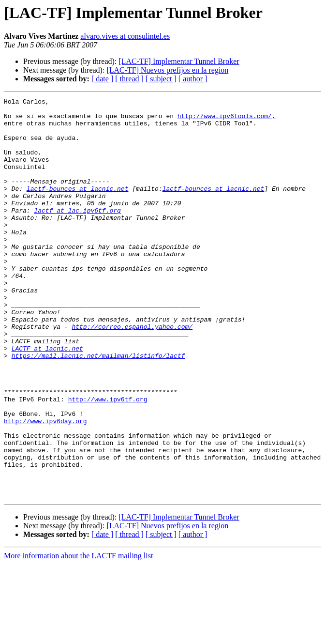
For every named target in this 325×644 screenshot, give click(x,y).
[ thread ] (129, 79)
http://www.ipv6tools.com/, (227, 120)
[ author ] (193, 79)
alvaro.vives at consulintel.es (125, 36)
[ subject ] (161, 79)
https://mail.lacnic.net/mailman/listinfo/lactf (98, 408)
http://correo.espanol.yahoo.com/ (132, 373)
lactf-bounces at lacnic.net (78, 207)
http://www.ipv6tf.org (108, 460)
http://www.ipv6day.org (45, 486)
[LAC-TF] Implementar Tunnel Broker (179, 61)
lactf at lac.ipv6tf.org (77, 233)
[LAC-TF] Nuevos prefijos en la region (167, 70)
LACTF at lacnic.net (47, 399)
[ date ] (102, 79)
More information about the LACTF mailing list (78, 636)
